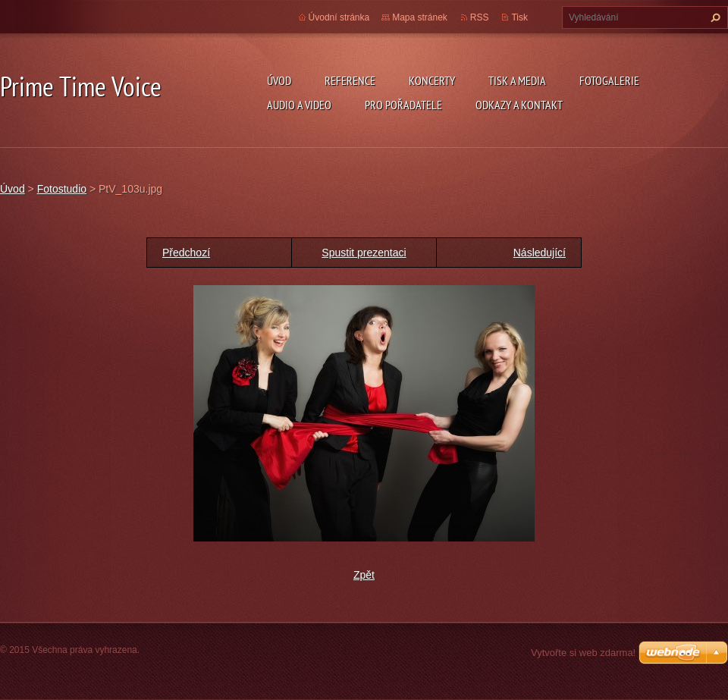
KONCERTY (432, 80)
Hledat (714, 17)
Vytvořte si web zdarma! (583, 653)
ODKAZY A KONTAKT (519, 105)
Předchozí (186, 253)
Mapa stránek (420, 17)
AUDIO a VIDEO (299, 105)
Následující (540, 253)
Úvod (279, 80)
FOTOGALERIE (609, 80)
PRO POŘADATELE (403, 105)
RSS (480, 17)
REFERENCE (350, 80)
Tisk (519, 17)
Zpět (364, 575)
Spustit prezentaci (364, 253)
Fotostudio (62, 189)
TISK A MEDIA (517, 80)
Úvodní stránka (339, 17)
